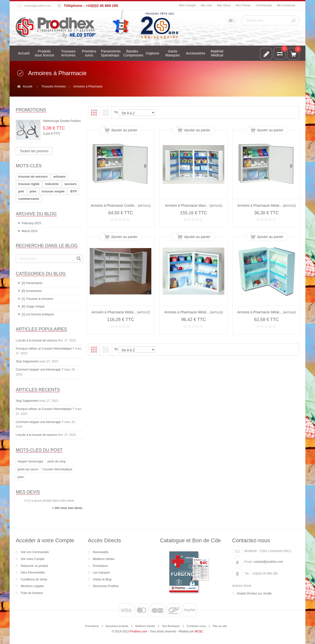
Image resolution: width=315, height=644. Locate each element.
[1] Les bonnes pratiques (38, 314)
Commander (264, 5)
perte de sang (56, 461)
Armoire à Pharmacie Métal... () (267, 205)
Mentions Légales (32, 586)
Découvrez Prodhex (106, 586)
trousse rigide (29, 184)
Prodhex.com (138, 631)
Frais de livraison (32, 593)
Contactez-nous (196, 626)
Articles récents (38, 390)
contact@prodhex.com (38, 6)
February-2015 (31, 223)
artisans (59, 177)
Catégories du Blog (41, 274)
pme (33, 191)
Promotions (31, 110)
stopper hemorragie (30, 461)
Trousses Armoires (53, 86)
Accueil (27, 86)
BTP (73, 191)
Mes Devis (224, 5)
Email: (249, 562)
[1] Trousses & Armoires (37, 299)
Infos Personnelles (33, 573)
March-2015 (30, 231)
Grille (94, 113)
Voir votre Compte (33, 559)
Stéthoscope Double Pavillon (62, 121)
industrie (52, 184)
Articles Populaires (41, 329)
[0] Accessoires (32, 291)
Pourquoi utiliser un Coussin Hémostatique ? (45, 349)
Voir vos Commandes (35, 552)
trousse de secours (33, 177)
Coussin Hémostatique (57, 469)
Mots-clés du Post (39, 450)
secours (70, 184)
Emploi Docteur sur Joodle (254, 593)
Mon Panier (243, 5)
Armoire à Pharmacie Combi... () (121, 205)
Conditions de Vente (34, 579)
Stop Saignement (27, 361)
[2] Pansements (32, 283)
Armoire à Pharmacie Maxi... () (193, 205)
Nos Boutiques (171, 626)
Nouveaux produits (117, 626)
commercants (29, 199)
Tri (116, 112)
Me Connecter (286, 5)
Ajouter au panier (124, 130)
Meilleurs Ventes (104, 559)
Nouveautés (101, 552)
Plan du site (220, 626)
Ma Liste (206, 5)
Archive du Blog (36, 214)
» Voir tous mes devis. (68, 508)
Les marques (101, 573)
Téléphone (73, 6)
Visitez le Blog (102, 579)
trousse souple (53, 191)
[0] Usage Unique (33, 306)
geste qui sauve (28, 469)
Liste (106, 113)
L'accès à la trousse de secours (36, 340)
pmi (21, 191)
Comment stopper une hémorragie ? (40, 370)
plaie (21, 477)
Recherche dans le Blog (47, 246)
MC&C (199, 631)
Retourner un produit (34, 566)
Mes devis (28, 492)
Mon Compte (187, 5)
